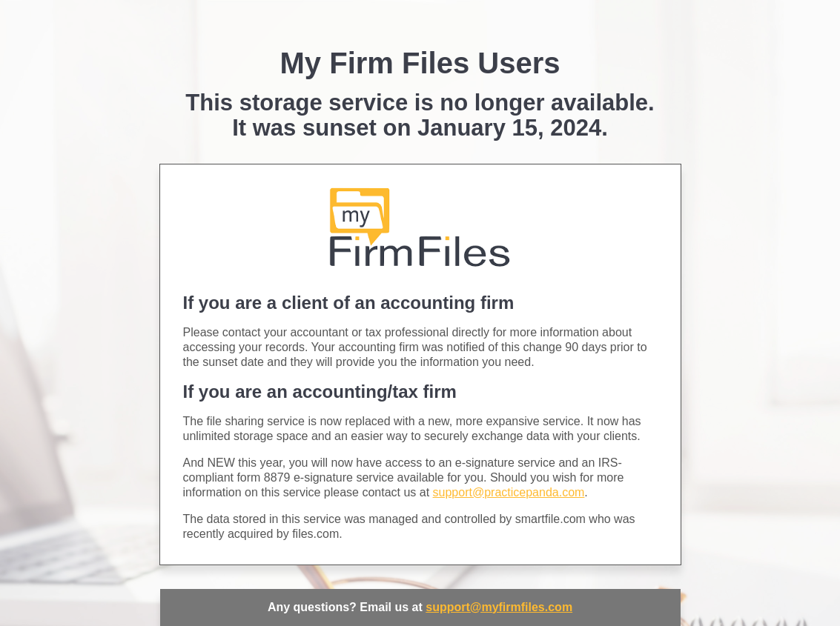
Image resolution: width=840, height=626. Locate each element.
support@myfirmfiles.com (499, 607)
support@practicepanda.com (509, 492)
